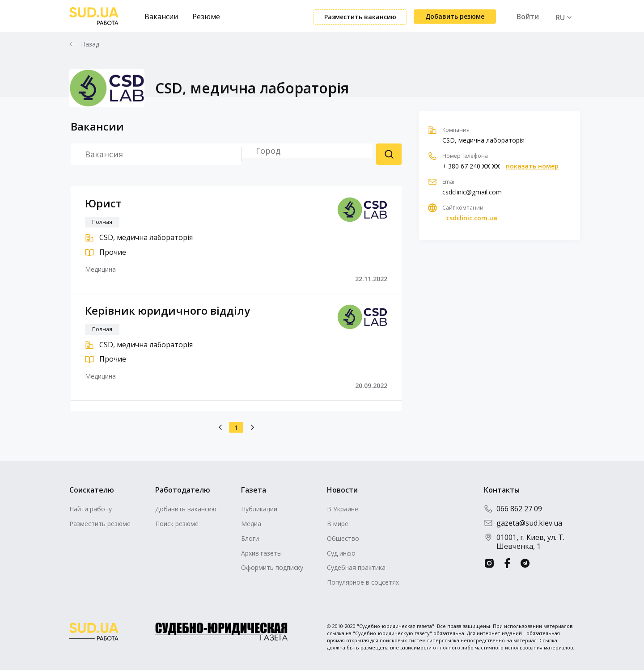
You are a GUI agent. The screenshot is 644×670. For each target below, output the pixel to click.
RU (560, 17)
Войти (528, 17)
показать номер (532, 166)
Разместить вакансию (360, 17)
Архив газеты (261, 553)
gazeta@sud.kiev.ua (523, 523)
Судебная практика (356, 567)
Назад (90, 44)
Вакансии (161, 17)
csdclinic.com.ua (472, 218)
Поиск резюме (389, 154)
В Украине (343, 509)
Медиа (251, 524)
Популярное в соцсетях (363, 582)
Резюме (206, 17)
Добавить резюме (455, 16)
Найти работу (91, 509)
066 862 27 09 (513, 509)
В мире (338, 524)
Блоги (250, 538)
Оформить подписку (272, 567)
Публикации (259, 509)
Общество (343, 538)
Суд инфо (341, 553)
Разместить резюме (100, 524)
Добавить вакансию (186, 509)
